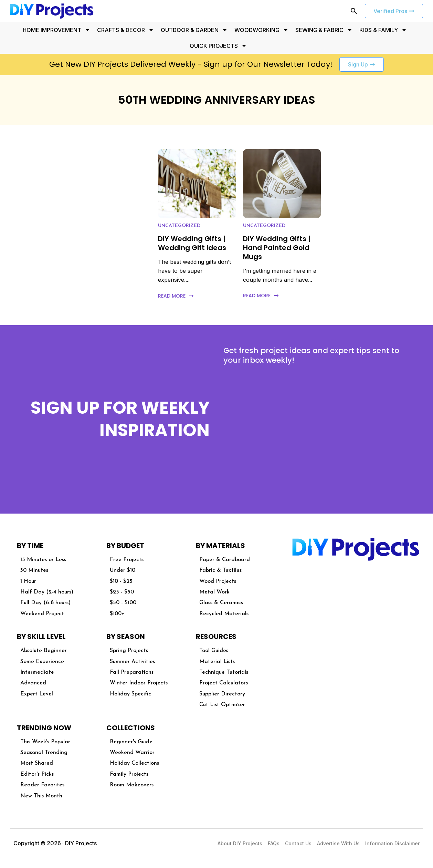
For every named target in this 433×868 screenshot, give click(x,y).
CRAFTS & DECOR (125, 30)
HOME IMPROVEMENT (56, 30)
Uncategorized (179, 226)
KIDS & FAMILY (383, 30)
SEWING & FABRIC (324, 30)
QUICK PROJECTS (218, 46)
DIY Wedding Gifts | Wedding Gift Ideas (192, 243)
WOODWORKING (261, 30)
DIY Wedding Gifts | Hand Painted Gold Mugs (277, 248)
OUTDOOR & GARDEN (194, 30)
